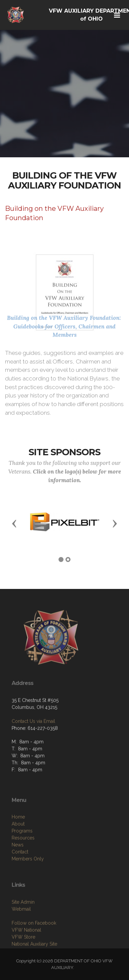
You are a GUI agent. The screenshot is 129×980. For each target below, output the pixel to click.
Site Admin (23, 925)
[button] (14, 523)
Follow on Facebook (34, 946)
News (18, 870)
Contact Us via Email (33, 739)
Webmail (21, 932)
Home (18, 842)
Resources (23, 863)
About (18, 849)
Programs (22, 856)
